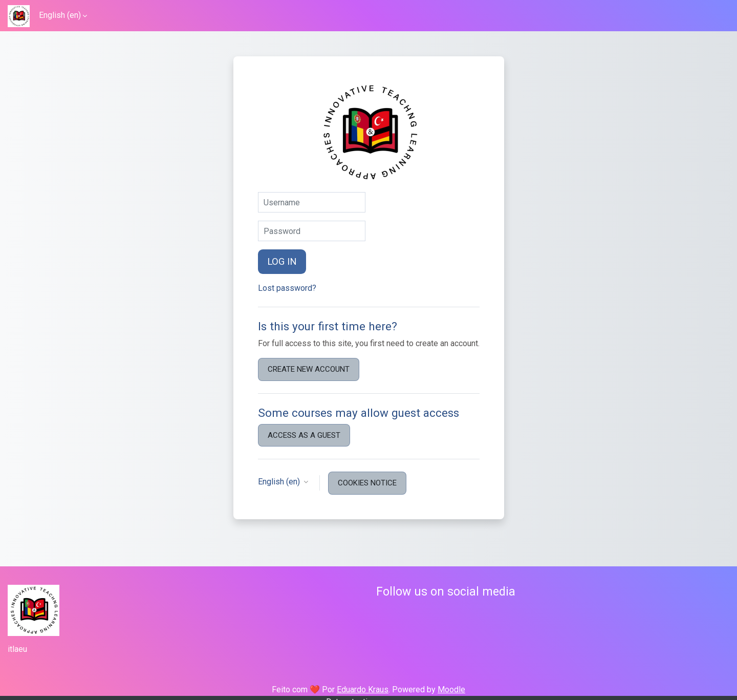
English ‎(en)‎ (60, 15)
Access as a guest (304, 435)
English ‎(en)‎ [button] (280, 482)
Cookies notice (367, 483)
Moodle (451, 690)
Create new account (309, 369)
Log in (282, 262)
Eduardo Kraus (363, 690)
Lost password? (287, 288)
